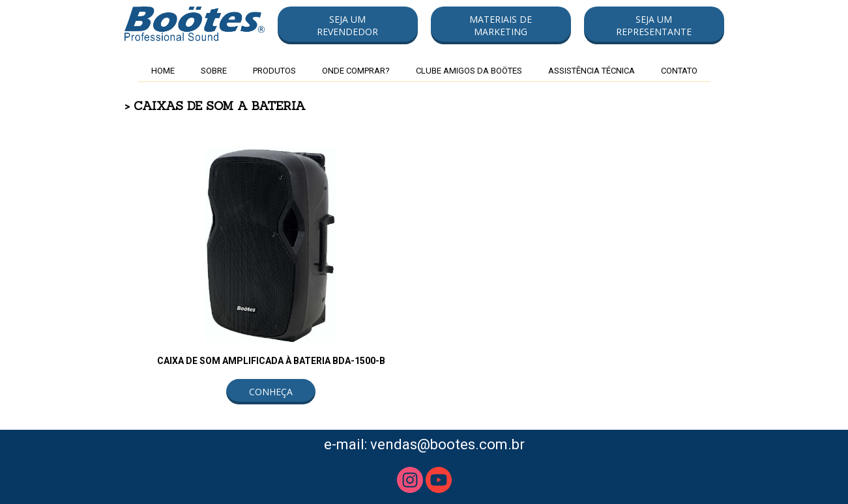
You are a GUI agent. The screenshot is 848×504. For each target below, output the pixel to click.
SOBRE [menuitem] (214, 71)
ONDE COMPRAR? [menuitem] (356, 71)
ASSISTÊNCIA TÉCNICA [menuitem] (592, 71)
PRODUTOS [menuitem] (274, 71)
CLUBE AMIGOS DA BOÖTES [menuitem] (469, 71)
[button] (348, 25)
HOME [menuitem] (163, 71)
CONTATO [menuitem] (679, 71)
